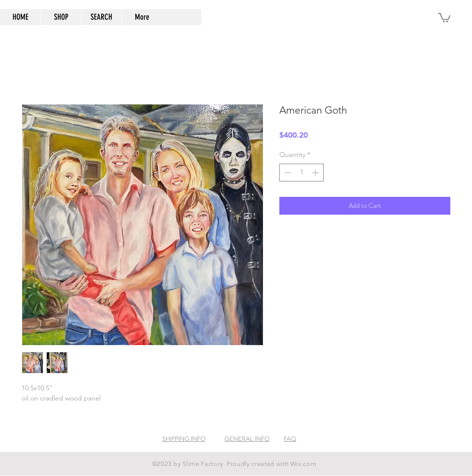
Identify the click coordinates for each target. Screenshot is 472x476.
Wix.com (303, 464)
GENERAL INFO (247, 439)
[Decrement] (287, 173)
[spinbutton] (302, 173)
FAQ (290, 439)
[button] (444, 17)
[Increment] (316, 173)
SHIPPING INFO (184, 439)
